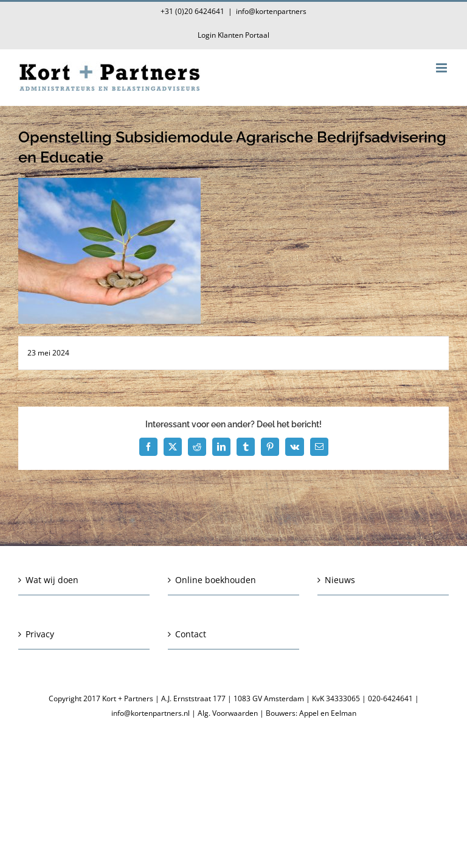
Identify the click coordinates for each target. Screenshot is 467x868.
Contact (191, 634)
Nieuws (340, 580)
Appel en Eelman (328, 713)
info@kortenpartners (271, 11)
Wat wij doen (52, 580)
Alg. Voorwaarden (228, 713)
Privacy (40, 634)
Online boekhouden (216, 580)
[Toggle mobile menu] (442, 68)
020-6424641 (390, 698)
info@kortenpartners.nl (150, 713)
